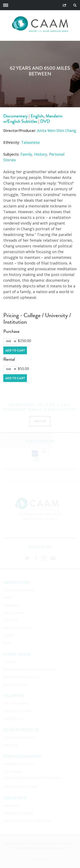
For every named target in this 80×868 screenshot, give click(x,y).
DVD (45, 121)
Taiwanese (30, 142)
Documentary (15, 116)
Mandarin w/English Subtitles (33, 119)
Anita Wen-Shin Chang (57, 131)
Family (26, 154)
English (37, 116)
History (41, 154)
